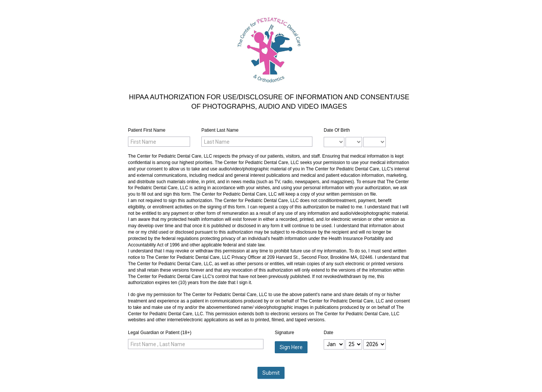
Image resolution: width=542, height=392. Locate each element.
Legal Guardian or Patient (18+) (160, 333)
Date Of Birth (337, 130)
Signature (284, 333)
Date (328, 333)
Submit (271, 373)
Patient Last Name (220, 130)
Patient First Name (147, 130)
